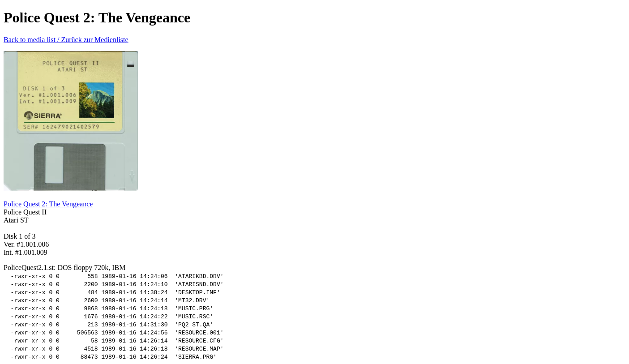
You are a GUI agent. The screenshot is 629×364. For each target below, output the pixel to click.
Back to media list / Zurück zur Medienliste (66, 40)
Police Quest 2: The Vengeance (48, 204)
